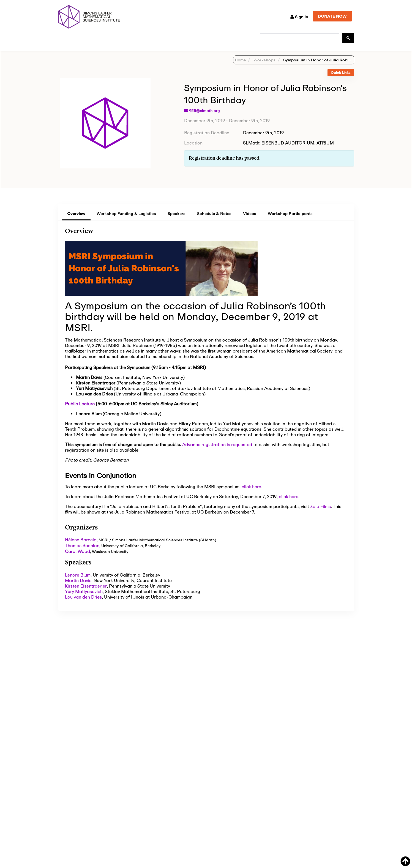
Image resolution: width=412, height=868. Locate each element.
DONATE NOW (332, 16)
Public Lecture (80, 411)
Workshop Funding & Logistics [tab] (126, 221)
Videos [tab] (250, 221)
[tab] (341, 80)
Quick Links (341, 80)
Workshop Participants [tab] (290, 221)
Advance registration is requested (217, 451)
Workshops (264, 67)
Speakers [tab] (177, 221)
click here (251, 494)
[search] (299, 38)
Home (240, 67)
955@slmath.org (204, 118)
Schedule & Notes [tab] (214, 221)
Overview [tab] (76, 221)
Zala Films (320, 513)
